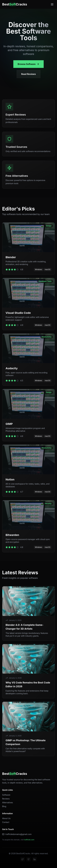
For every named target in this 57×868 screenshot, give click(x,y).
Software (6, 795)
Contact (6, 822)
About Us (6, 818)
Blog (4, 806)
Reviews (6, 799)
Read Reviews (28, 74)
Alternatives (8, 802)
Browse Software (29, 64)
